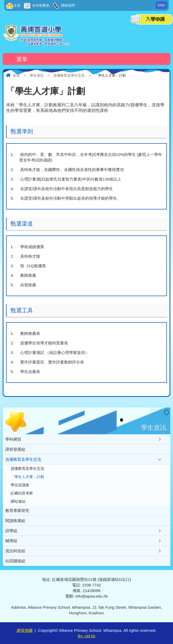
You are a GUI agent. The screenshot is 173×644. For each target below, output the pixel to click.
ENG (162, 5)
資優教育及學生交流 (69, 75)
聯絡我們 (67, 5)
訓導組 (11, 531)
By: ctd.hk (87, 636)
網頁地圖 (25, 630)
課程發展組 (15, 449)
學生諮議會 (20, 485)
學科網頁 (13, 439)
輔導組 (11, 541)
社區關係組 (15, 561)
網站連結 (18, 501)
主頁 (17, 5)
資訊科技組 (15, 551)
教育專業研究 (17, 511)
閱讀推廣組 (15, 521)
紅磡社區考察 (22, 493)
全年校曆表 (40, 5)
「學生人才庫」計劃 (27, 477)
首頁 (16, 75)
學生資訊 (37, 75)
